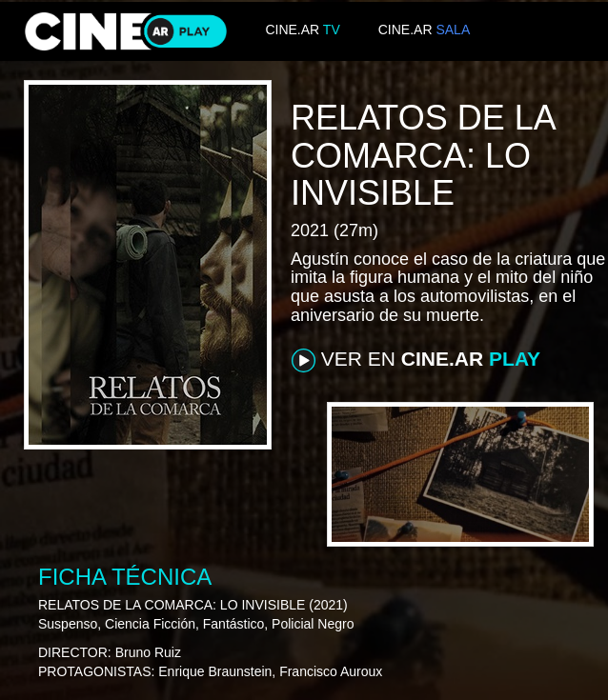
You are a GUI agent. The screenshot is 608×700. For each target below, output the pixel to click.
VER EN (416, 360)
